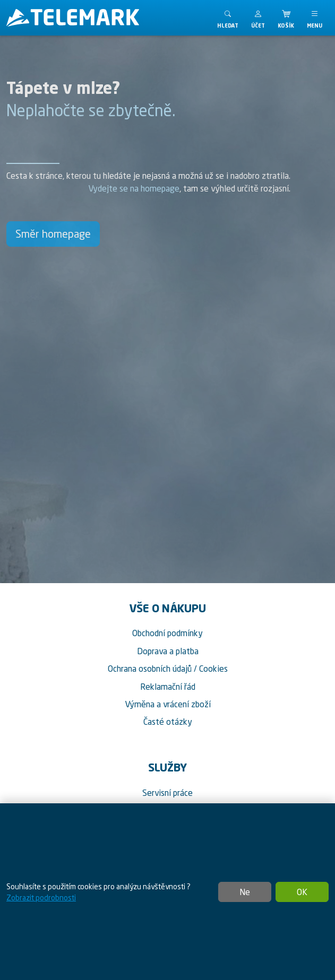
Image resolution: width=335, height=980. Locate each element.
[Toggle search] (228, 18)
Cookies (213, 669)
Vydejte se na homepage (134, 188)
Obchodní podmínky (167, 633)
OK (302, 892)
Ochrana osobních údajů (150, 669)
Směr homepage (53, 234)
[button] (258, 18)
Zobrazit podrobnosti (41, 897)
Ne (245, 892)
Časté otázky (168, 722)
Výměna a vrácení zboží (168, 704)
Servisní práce (167, 793)
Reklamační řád (168, 687)
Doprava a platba (168, 651)
